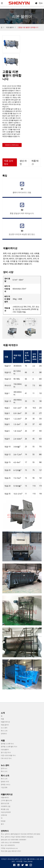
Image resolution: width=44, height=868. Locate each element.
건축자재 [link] (4, 815)
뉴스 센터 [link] (4, 728)
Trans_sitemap (28, 861)
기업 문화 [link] (4, 788)
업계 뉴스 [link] (4, 768)
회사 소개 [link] (4, 731)
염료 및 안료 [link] (5, 803)
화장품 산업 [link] (5, 809)
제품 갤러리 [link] (5, 725)
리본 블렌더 (10, 27)
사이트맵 (19, 861)
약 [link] (2, 818)
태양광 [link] (3, 821)
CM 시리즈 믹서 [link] (6, 758)
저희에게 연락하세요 (12, 145)
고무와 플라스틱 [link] (6, 800)
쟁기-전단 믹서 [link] (6, 753)
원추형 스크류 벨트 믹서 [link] (9, 747)
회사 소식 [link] (4, 771)
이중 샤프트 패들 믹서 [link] (8, 755)
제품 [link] (2, 719)
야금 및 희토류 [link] (6, 812)
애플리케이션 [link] (5, 722)
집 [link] (2, 716)
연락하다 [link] (4, 734)
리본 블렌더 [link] (5, 750)
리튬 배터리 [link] (5, 798)
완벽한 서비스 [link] (6, 785)
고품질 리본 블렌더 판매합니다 (28, 27)
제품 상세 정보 (9, 162)
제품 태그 (35, 162)
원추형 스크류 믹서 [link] (7, 744)
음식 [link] (2, 824)
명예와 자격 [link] (5, 782)
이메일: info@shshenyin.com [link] (9, 848)
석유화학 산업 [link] (6, 806)
